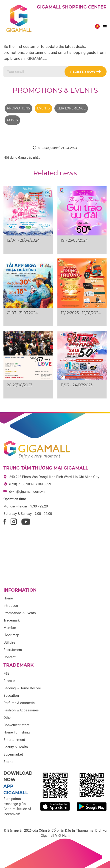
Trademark (12, 620)
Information (20, 590)
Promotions (18, 108)
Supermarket (13, 754)
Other (8, 718)
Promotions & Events (55, 90)
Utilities (9, 642)
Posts (12, 120)
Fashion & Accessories (21, 710)
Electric (9, 681)
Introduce (11, 606)
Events (43, 108)
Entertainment (14, 740)
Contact (10, 657)
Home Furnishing (17, 732)
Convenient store (17, 725)
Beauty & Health (16, 747)
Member (10, 628)
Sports (8, 762)
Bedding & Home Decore (22, 688)
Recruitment (13, 650)
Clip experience (71, 108)
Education (11, 696)
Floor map (11, 635)
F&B (6, 673)
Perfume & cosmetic (19, 703)
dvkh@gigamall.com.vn (27, 492)
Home (8, 598)
